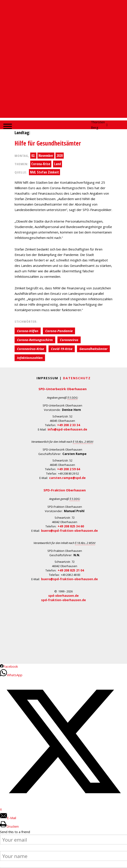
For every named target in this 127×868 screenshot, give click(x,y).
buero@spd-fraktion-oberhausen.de (69, 531)
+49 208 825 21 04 (71, 570)
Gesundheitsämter (93, 349)
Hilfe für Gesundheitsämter (48, 143)
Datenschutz (77, 378)
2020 (60, 156)
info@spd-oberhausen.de (67, 429)
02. (33, 156)
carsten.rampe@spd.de (67, 478)
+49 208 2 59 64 (69, 469)
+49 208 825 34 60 (71, 526)
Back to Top (121, 862)
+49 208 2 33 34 (69, 425)
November (46, 156)
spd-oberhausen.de (63, 596)
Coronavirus (69, 340)
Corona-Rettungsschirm (35, 340)
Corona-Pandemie (59, 331)
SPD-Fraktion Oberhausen (65, 490)
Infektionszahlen (30, 358)
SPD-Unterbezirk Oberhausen (63, 389)
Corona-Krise (41, 164)
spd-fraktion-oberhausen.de (63, 600)
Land (58, 164)
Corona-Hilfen (28, 331)
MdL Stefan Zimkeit (44, 172)
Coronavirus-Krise (30, 349)
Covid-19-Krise (62, 349)
